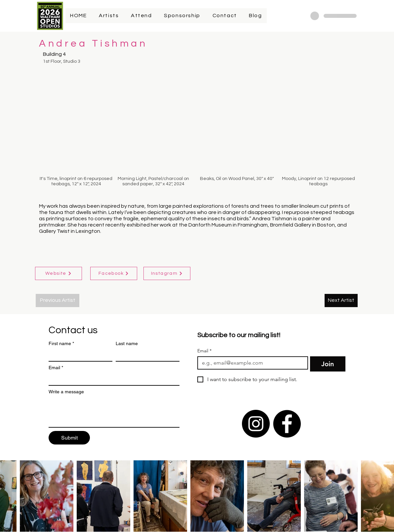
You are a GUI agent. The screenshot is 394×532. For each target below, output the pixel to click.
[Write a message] (114, 412)
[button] (76, 125)
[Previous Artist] (58, 301)
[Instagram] (167, 273)
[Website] (59, 273)
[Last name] (146, 355)
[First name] (79, 355)
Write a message (66, 392)
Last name (127, 343)
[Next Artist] (341, 301)
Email (56, 368)
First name (61, 344)
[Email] (112, 379)
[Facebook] (114, 273)
